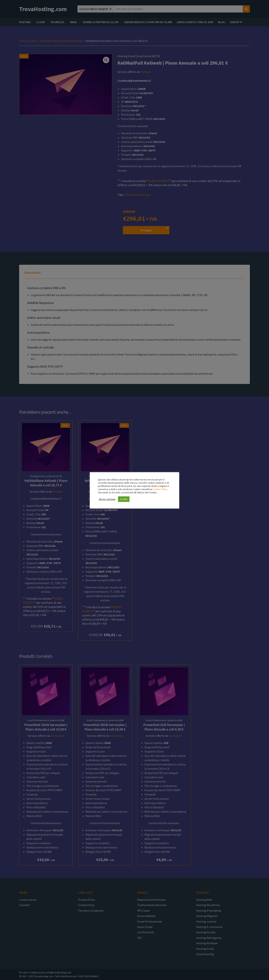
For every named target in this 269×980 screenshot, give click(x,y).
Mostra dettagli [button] (107, 499)
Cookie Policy (160, 489)
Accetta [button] (124, 499)
